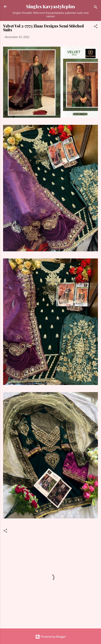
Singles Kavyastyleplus (51, 6)
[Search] (96, 8)
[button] (96, 27)
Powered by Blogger (51, 637)
